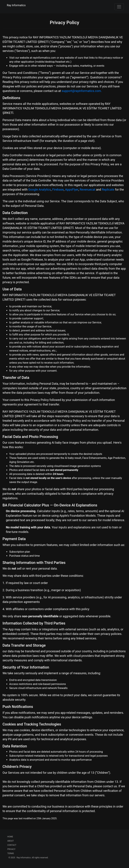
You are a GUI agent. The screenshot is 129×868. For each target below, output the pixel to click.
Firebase (58, 189)
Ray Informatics (16, 5)
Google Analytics (40, 189)
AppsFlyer (72, 189)
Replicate (108, 189)
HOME (10, 837)
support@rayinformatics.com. (82, 91)
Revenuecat (87, 189)
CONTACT (12, 845)
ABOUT (11, 841)
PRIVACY (11, 849)
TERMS (11, 853)
